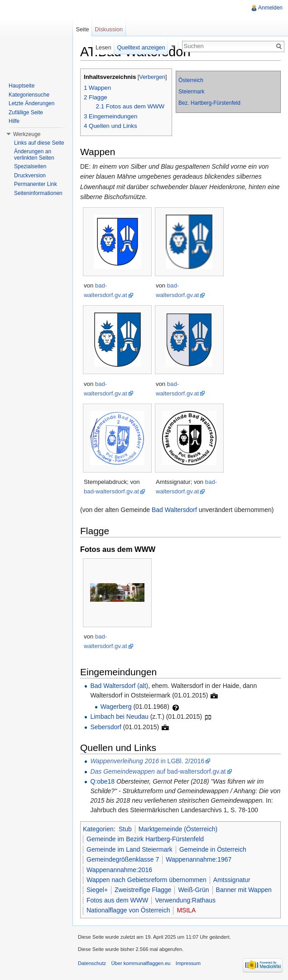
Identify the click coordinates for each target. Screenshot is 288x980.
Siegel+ (97, 890)
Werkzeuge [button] (27, 134)
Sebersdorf (106, 727)
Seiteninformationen (38, 193)
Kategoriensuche (29, 95)
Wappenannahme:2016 (119, 870)
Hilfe (14, 121)
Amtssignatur (232, 880)
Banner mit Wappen (244, 890)
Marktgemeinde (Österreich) (178, 829)
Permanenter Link (36, 184)
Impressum (188, 963)
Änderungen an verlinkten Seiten (34, 155)
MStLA (186, 910)
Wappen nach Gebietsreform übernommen (146, 880)
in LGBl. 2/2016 (147, 761)
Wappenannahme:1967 (199, 859)
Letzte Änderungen (31, 103)
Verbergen (152, 77)
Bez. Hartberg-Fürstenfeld (209, 103)
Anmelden (270, 8)
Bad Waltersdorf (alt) (119, 686)
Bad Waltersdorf (174, 510)
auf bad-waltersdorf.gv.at (158, 771)
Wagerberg (116, 707)
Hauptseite (22, 86)
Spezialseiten (30, 166)
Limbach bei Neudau (119, 717)
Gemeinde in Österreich (213, 849)
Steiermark (192, 92)
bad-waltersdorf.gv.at (111, 491)
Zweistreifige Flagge (143, 890)
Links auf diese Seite (39, 143)
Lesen (103, 47)
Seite (82, 29)
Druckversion (30, 176)
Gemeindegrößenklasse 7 (123, 859)
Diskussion (109, 29)
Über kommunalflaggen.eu (141, 963)
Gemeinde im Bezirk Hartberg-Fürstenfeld (145, 839)
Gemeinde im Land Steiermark (130, 849)
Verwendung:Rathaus (185, 900)
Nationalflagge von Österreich (128, 910)
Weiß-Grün (193, 890)
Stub (125, 829)
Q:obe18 (102, 781)
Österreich (191, 80)
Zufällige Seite (26, 112)
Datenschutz (92, 963)
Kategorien (98, 829)
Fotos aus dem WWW (117, 900)
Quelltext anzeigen (141, 47)
